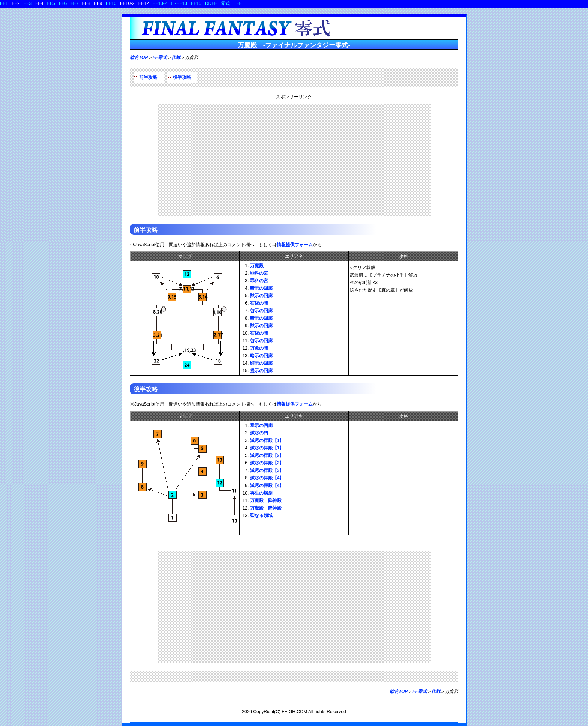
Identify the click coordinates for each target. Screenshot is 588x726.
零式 (225, 3)
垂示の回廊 (261, 425)
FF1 (4, 3)
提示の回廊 (261, 371)
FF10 (111, 3)
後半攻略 (182, 77)
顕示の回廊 (261, 363)
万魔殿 (257, 266)
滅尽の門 (259, 433)
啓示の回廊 (261, 311)
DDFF (211, 3)
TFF (238, 3)
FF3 (28, 3)
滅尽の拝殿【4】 (267, 478)
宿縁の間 (259, 303)
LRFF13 (179, 3)
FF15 (196, 3)
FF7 (74, 3)
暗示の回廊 (261, 288)
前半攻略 (148, 77)
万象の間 (259, 348)
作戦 (176, 57)
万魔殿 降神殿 (266, 501)
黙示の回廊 (261, 296)
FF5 (51, 3)
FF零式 (160, 57)
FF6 (63, 3)
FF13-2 (160, 3)
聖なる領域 (261, 516)
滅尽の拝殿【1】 (267, 440)
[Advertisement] (294, 160)
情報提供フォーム (295, 245)
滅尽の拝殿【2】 (267, 455)
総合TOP (139, 57)
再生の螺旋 (261, 493)
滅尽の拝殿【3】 (267, 470)
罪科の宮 (259, 273)
